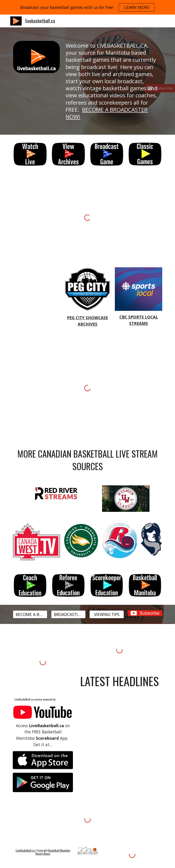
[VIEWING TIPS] (107, 614)
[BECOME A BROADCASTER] (30, 614)
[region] (87, 7)
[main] (113, 81)
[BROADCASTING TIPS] (68, 614)
